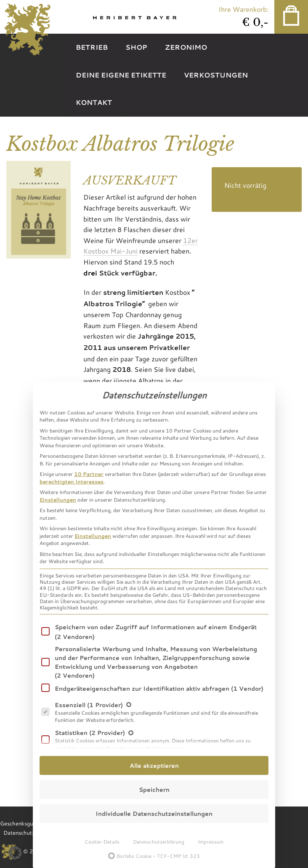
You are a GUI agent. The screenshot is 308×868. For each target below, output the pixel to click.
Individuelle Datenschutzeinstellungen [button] (154, 813)
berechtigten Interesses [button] (72, 481)
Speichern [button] (154, 789)
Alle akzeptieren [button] (154, 765)
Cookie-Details (102, 841)
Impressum (211, 841)
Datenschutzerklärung (159, 841)
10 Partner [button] (89, 474)
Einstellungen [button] (58, 499)
